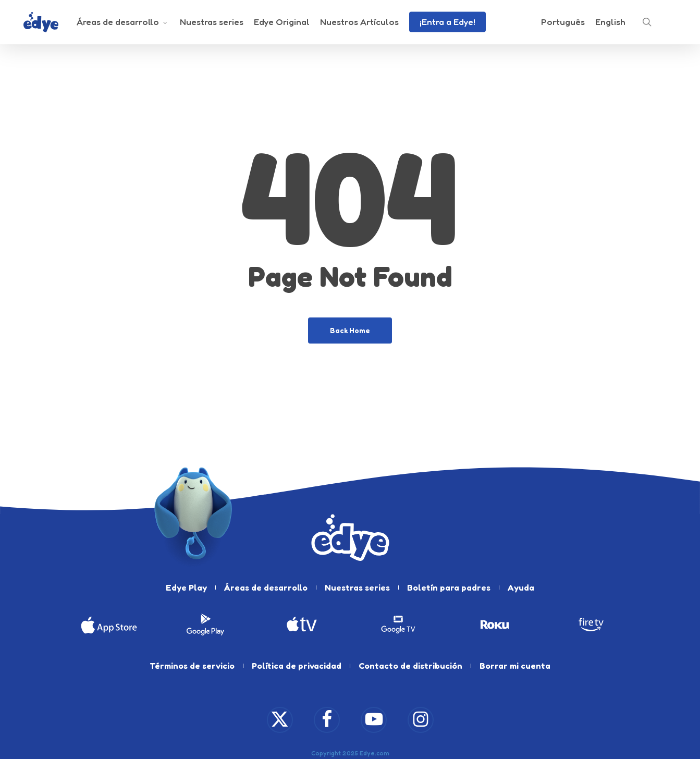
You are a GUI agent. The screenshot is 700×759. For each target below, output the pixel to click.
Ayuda (521, 587)
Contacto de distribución (410, 666)
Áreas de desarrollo (266, 587)
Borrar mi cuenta (515, 666)
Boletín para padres (449, 587)
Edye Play (186, 587)
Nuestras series (357, 587)
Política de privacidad (297, 666)
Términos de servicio (192, 666)
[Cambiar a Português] (563, 25)
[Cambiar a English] (610, 25)
